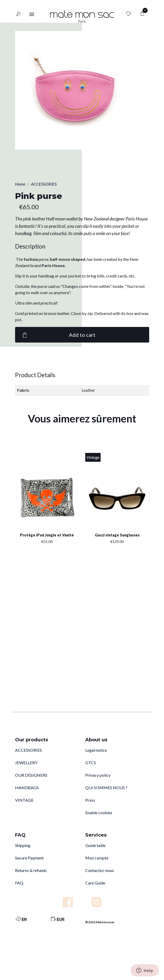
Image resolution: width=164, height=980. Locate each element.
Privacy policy (98, 775)
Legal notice (96, 750)
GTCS (91, 763)
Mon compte (97, 858)
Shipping (23, 845)
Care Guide (95, 883)
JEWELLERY (26, 763)
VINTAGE (24, 800)
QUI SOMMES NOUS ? (106, 788)
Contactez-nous (100, 870)
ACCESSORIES (28, 750)
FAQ (19, 883)
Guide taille (95, 845)
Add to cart (58, 335)
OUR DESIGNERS (31, 775)
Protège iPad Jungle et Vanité (47, 535)
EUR (61, 919)
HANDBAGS (27, 788)
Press (90, 800)
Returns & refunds (31, 870)
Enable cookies (99, 813)
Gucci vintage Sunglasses (117, 535)
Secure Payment (29, 858)
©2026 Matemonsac (100, 922)
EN (24, 919)
